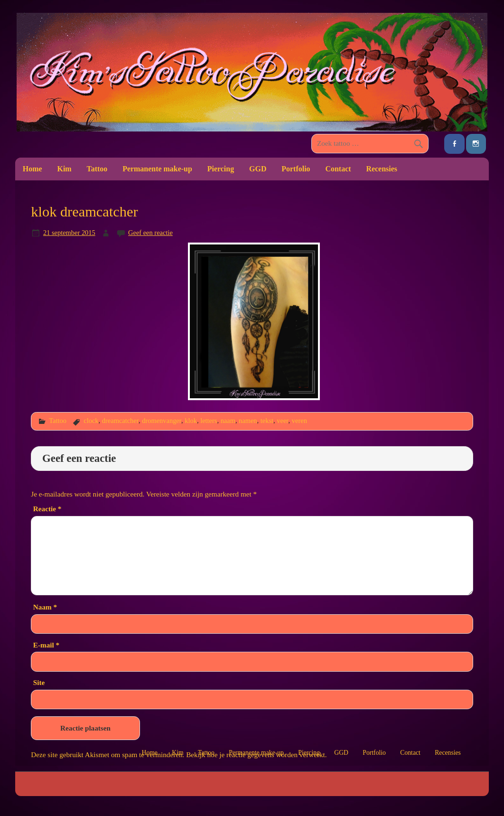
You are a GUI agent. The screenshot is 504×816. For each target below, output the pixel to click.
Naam (45, 607)
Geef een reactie (150, 233)
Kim (64, 169)
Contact (338, 169)
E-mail (46, 645)
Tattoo (97, 169)
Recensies (382, 169)
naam (228, 421)
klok (191, 421)
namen (248, 421)
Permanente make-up (157, 169)
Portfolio (296, 169)
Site (39, 682)
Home (33, 169)
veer (282, 421)
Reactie (47, 509)
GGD (258, 169)
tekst (267, 421)
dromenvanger (162, 421)
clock (91, 421)
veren (299, 421)
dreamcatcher (120, 421)
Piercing (221, 169)
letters (209, 421)
